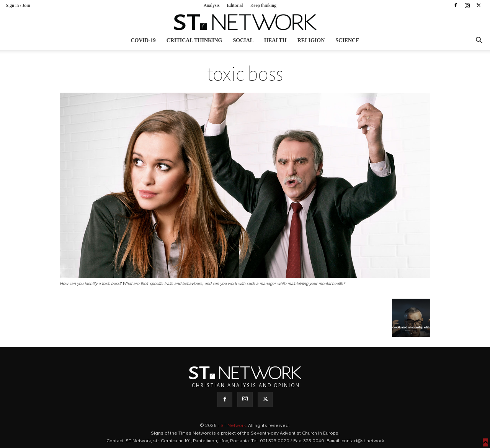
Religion (311, 40)
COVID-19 (143, 40)
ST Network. (234, 426)
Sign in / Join (18, 5)
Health (275, 40)
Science (347, 40)
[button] (479, 41)
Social (243, 40)
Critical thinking (194, 40)
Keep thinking (263, 5)
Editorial (235, 5)
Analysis (212, 5)
